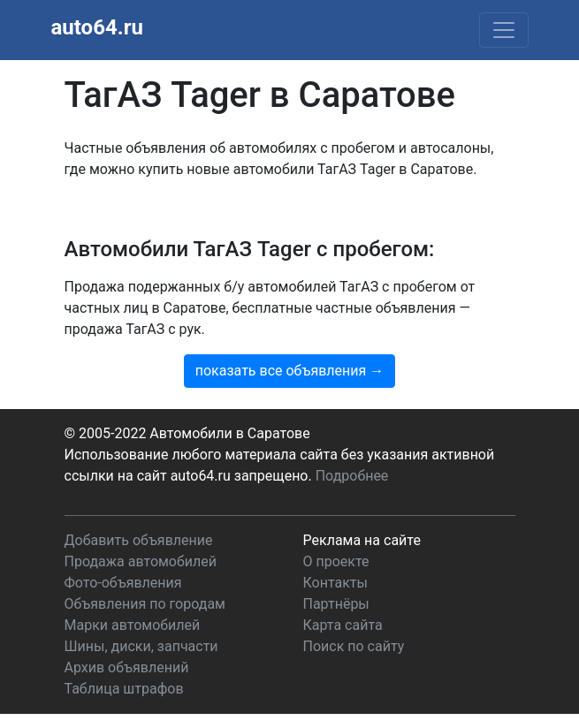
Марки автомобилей (133, 625)
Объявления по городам (145, 604)
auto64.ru (97, 27)
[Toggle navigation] (504, 30)
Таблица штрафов (124, 689)
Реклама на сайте (362, 540)
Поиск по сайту (354, 646)
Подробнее (352, 476)
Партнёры (336, 604)
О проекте (336, 561)
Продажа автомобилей (141, 561)
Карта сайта (343, 625)
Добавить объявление (139, 540)
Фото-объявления (123, 583)
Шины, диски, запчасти (141, 646)
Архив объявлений (127, 667)
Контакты (335, 583)
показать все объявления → (290, 371)
